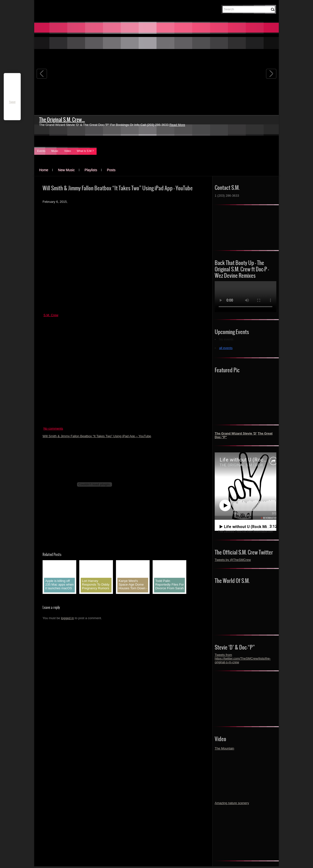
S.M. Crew (51, 315)
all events (226, 348)
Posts (111, 170)
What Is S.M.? (85, 151)
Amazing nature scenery (232, 803)
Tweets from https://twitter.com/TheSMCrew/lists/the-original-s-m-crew (243, 658)
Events (41, 151)
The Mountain (224, 748)
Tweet (12, 102)
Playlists (91, 170)
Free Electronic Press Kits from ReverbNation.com (245, 532)
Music (55, 151)
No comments (53, 428)
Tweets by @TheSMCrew (233, 560)
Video (67, 151)
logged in (67, 618)
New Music (66, 170)
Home (44, 170)
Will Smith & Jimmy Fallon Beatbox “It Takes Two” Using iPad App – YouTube (97, 436)
